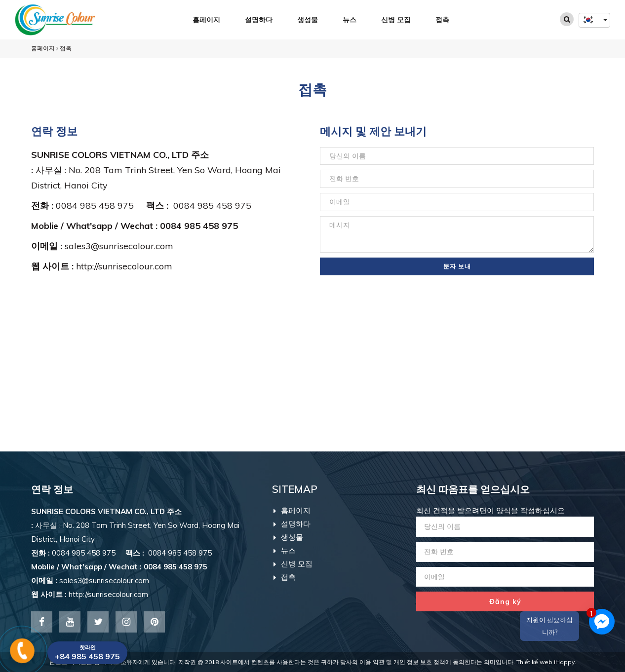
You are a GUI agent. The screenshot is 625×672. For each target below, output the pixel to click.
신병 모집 (396, 20)
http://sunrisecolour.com (124, 266)
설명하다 (259, 20)
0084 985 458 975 (101, 205)
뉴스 (350, 20)
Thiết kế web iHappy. (546, 662)
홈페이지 (206, 20)
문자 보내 (457, 266)
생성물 (308, 20)
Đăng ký (505, 601)
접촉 (442, 20)
